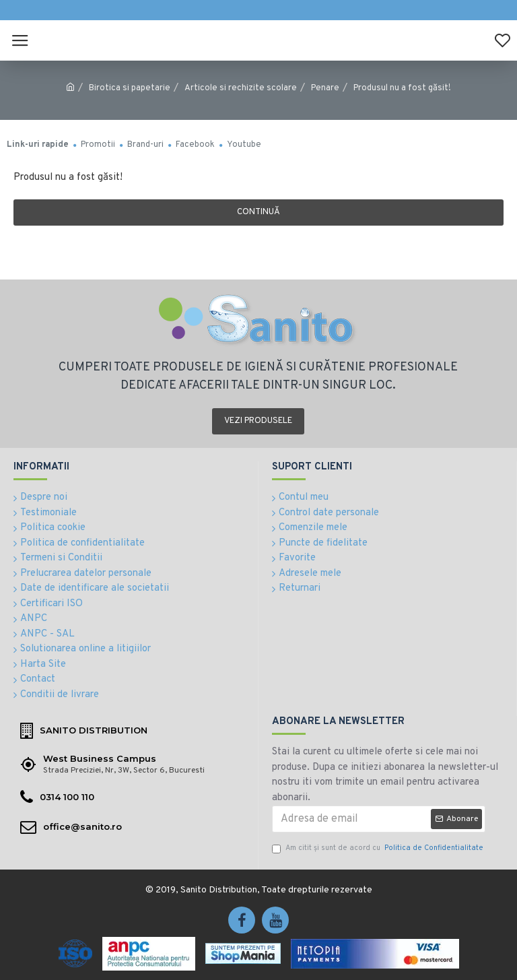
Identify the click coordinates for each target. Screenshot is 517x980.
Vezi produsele (258, 421)
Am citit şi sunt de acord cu (379, 848)
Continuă (258, 212)
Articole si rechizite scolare (241, 88)
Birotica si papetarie (130, 88)
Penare (325, 88)
